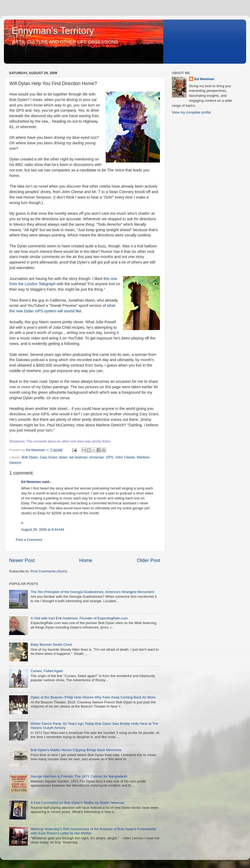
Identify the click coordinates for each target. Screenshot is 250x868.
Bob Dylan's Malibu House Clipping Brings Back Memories (76, 750)
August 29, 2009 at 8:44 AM (43, 529)
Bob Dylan (30, 457)
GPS (110, 457)
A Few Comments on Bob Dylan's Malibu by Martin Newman (77, 803)
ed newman (78, 457)
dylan (63, 457)
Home (86, 560)
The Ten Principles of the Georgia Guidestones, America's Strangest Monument (92, 592)
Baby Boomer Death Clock (51, 645)
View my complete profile (191, 112)
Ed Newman (31, 482)
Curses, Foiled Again (47, 671)
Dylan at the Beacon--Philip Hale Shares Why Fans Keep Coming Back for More (93, 697)
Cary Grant (48, 457)
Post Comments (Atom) (49, 571)
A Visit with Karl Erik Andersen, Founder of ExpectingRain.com (79, 618)
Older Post (149, 560)
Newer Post (22, 560)
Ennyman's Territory (53, 31)
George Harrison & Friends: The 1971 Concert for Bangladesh (79, 776)
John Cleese (125, 457)
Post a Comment (29, 540)
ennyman (97, 457)
